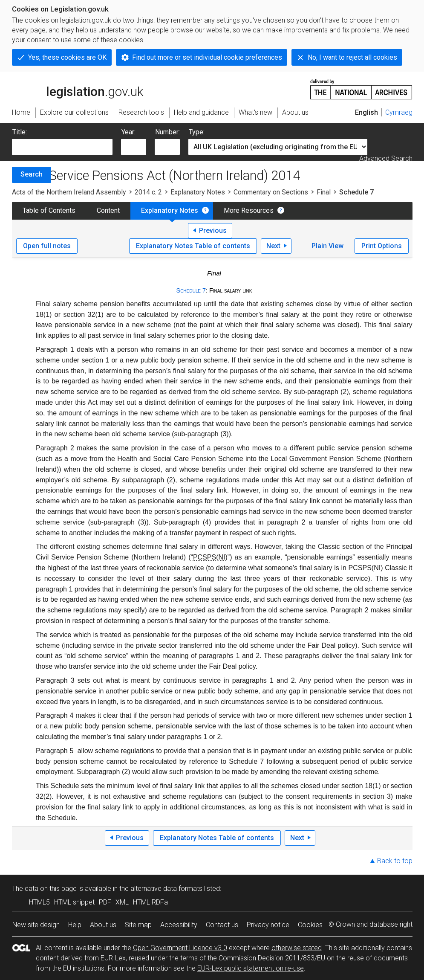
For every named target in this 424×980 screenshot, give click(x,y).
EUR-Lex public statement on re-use (251, 968)
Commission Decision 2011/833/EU (272, 958)
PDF (105, 902)
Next (273, 246)
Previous (213, 231)
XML (122, 902)
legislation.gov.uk (78, 89)
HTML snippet (74, 902)
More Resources (249, 210)
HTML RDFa (150, 902)
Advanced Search (386, 158)
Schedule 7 (191, 290)
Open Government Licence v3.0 (180, 948)
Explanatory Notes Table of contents (193, 246)
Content (108, 210)
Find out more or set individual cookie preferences (207, 57)
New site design (36, 925)
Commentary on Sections (271, 192)
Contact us (222, 925)
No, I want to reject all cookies (352, 57)
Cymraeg (399, 112)
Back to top (395, 861)
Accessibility (179, 925)
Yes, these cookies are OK (67, 57)
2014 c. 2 (148, 192)
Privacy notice (268, 925)
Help (75, 925)
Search (32, 174)
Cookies (310, 925)
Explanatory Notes (198, 192)
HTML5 (39, 902)
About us (103, 925)
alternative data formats (166, 889)
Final (324, 192)
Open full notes (47, 246)
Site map (138, 925)
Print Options (382, 246)
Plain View (327, 246)
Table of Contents (49, 210)
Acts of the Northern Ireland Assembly (69, 192)
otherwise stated (297, 948)
